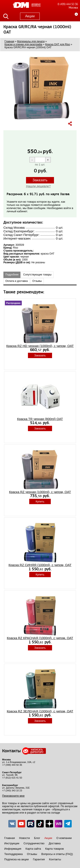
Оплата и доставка (17, 281)
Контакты (55, 859)
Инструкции (12, 843)
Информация (13, 849)
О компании (64, 838)
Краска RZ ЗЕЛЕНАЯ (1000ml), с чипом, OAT (40, 711)
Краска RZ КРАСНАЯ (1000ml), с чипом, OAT (40, 638)
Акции (30, 16)
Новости (24, 838)
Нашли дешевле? (38, 186)
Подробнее (12, 275)
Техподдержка (13, 854)
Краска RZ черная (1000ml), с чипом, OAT (40, 492)
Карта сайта (33, 849)
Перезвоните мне (13, 796)
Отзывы (37, 281)
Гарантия (39, 859)
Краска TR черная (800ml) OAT (40, 419)
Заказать (40, 180)
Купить (40, 501)
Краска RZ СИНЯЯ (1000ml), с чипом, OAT (40, 565)
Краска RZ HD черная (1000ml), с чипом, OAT (40, 346)
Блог (37, 838)
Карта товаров (55, 849)
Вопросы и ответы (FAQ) (57, 854)
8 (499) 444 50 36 (68, 4)
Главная (9, 838)
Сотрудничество (34, 843)
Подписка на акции (16, 859)
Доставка (55, 843)
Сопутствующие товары (37, 275)
